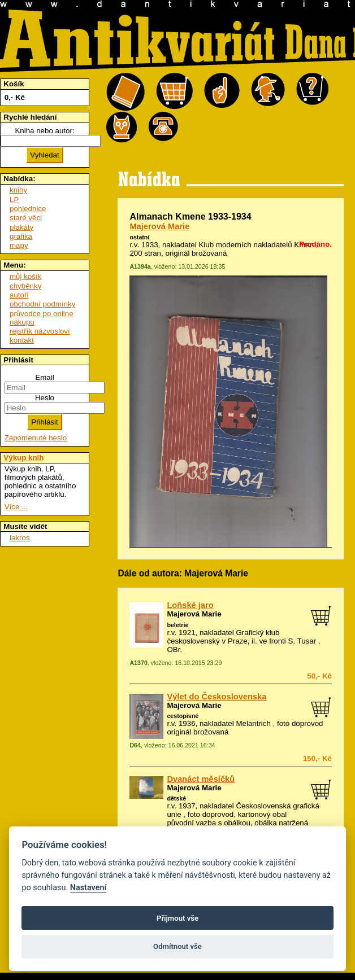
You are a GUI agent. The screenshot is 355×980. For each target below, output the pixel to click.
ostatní (139, 237)
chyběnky (25, 286)
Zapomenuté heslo (36, 438)
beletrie (177, 625)
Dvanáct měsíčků (201, 779)
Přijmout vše (177, 918)
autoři (19, 295)
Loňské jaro (190, 605)
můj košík (25, 276)
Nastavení (88, 888)
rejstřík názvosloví (40, 331)
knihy (18, 190)
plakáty (21, 227)
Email (44, 377)
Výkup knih (23, 458)
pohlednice (28, 209)
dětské (176, 798)
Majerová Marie (159, 226)
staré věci (26, 218)
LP (14, 200)
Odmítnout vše (177, 946)
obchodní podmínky (42, 304)
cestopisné (183, 716)
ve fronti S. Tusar (287, 641)
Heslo (45, 398)
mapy (19, 245)
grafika (21, 236)
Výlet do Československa (217, 697)
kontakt (22, 340)
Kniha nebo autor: (44, 131)
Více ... (16, 507)
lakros (20, 538)
